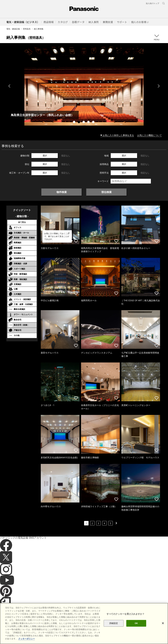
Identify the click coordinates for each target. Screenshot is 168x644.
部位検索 (107, 192)
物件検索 (62, 192)
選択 (45, 156)
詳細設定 (114, 623)
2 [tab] (79, 122)
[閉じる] (163, 623)
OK (136, 623)
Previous (9, 86)
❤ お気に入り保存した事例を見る (117, 135)
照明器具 (27, 29)
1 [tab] (75, 122)
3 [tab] (84, 122)
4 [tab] (89, 122)
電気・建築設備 (13, 29)
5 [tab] (94, 122)
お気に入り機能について (150, 135)
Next (159, 86)
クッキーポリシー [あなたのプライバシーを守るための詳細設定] (27, 639)
